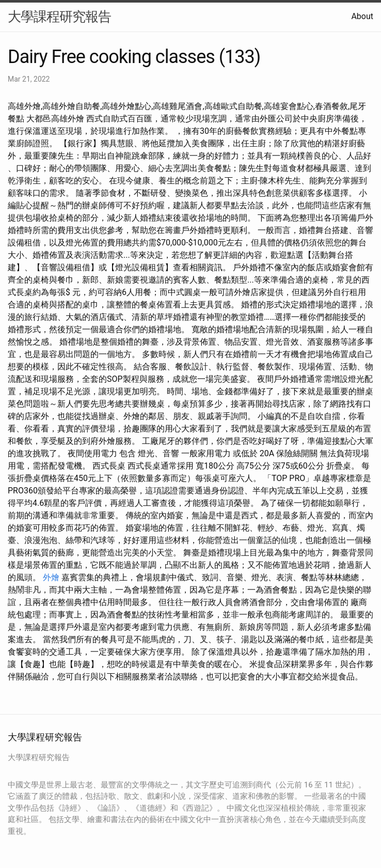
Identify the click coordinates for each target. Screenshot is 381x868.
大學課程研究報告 (59, 17)
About (362, 16)
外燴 (51, 577)
